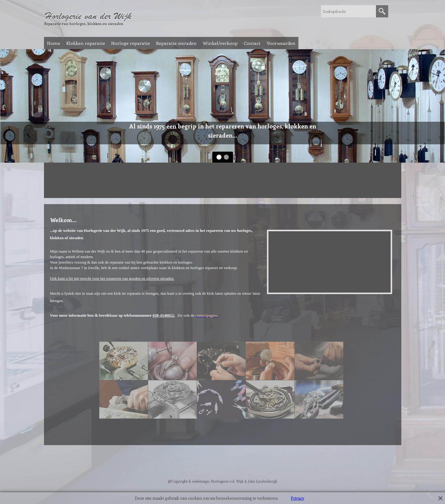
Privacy (297, 498)
